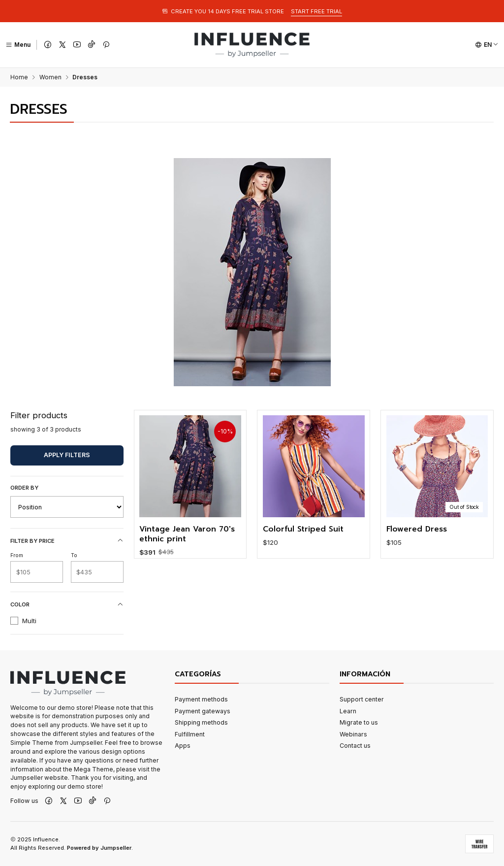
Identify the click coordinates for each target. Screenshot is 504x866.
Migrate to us (359, 722)
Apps (183, 746)
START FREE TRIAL (316, 11)
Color (67, 605)
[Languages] (487, 45)
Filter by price (67, 541)
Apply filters (67, 455)
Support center (362, 699)
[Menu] (18, 45)
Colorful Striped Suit (303, 542)
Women (50, 77)
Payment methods (201, 699)
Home (19, 77)
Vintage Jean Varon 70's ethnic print (187, 541)
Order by (24, 488)
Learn (348, 711)
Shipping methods (201, 722)
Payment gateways (203, 711)
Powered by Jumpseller (99, 848)
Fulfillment (190, 734)
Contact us (355, 746)
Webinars (353, 734)
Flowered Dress (417, 550)
